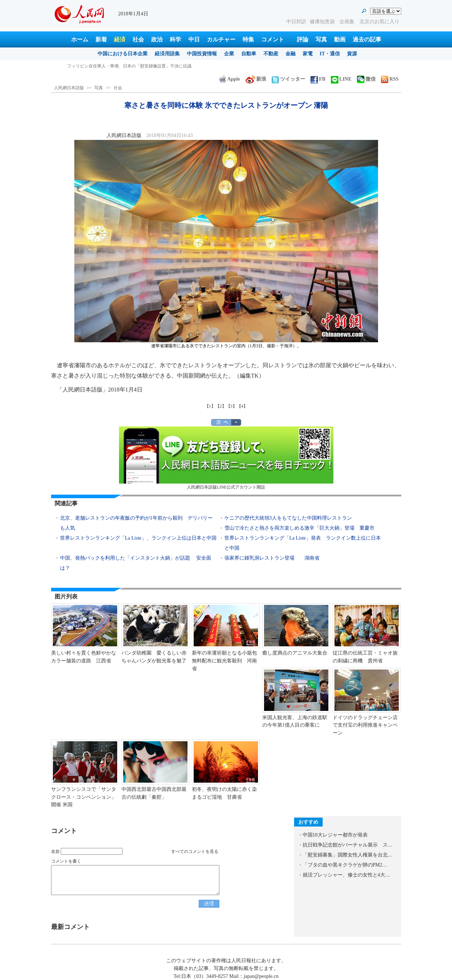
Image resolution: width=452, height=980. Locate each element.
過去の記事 (367, 39)
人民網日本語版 (69, 88)
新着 (101, 39)
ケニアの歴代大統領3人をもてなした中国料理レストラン (288, 518)
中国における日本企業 (123, 54)
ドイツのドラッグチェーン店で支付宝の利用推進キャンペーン (365, 725)
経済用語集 (167, 54)
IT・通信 (330, 54)
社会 (138, 39)
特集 (248, 39)
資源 (352, 54)
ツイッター (288, 79)
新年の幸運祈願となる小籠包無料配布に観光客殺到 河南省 (224, 661)
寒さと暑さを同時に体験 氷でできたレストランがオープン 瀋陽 (128, 66)
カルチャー (221, 39)
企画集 (348, 22)
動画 (340, 39)
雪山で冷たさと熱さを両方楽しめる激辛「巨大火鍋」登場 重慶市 (299, 528)
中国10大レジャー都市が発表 (335, 835)
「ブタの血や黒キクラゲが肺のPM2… (345, 865)
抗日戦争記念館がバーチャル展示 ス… (348, 845)
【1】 (210, 406)
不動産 (271, 54)
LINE (341, 79)
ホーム (80, 39)
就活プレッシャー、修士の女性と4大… (346, 875)
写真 (321, 39)
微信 (366, 79)
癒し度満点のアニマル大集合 (295, 653)
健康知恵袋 (323, 22)
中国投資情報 (202, 54)
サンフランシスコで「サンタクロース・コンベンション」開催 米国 (84, 797)
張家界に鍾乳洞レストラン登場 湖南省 (272, 558)
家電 (308, 54)
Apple (230, 79)
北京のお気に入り (379, 22)
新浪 (256, 79)
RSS (390, 79)
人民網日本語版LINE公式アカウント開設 (226, 458)
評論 (303, 39)
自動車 (249, 54)
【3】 (232, 406)
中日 (194, 39)
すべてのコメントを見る (195, 852)
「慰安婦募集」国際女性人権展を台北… (348, 855)
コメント (273, 39)
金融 (290, 54)
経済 (120, 39)
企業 (229, 54)
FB (318, 79)
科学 (175, 39)
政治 (157, 39)
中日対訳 (296, 22)
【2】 (221, 406)
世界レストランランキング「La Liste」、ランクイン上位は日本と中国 (138, 538)
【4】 (242, 406)
